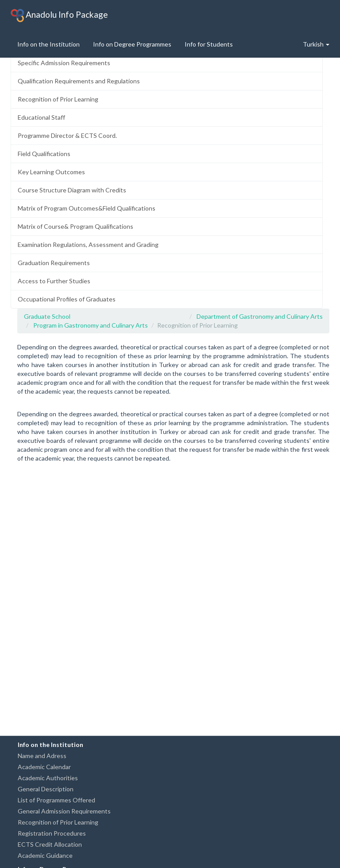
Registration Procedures (52, 833)
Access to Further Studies (54, 281)
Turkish (316, 44)
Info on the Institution (48, 44)
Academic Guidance (45, 855)
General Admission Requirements (64, 811)
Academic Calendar (44, 767)
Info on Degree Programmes (132, 44)
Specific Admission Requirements (64, 63)
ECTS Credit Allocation (50, 844)
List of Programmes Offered (56, 800)
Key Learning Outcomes (51, 172)
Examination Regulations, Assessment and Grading (88, 244)
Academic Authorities (48, 778)
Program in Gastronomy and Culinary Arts (91, 325)
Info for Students (209, 44)
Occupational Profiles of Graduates (67, 299)
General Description (46, 789)
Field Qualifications (44, 154)
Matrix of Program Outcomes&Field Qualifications (87, 208)
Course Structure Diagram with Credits (72, 190)
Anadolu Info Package (59, 16)
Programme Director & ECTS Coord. (67, 135)
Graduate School (47, 316)
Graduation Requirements (54, 263)
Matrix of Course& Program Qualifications (75, 226)
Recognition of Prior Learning (58, 99)
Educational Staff (41, 117)
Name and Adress (42, 756)
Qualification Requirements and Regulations (79, 81)
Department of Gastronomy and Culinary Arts (260, 316)
